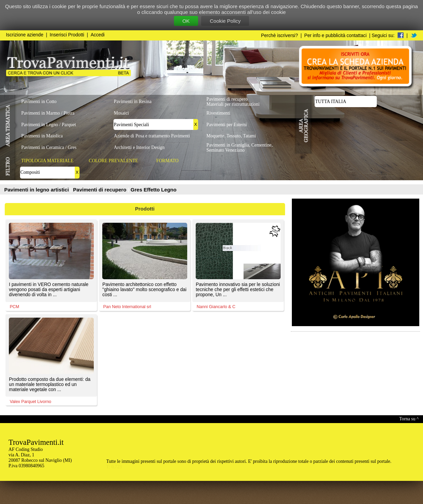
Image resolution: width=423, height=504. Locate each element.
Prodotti (145, 209)
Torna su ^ (409, 419)
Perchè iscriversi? (279, 36)
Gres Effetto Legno (153, 190)
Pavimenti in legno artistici (37, 190)
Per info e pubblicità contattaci (336, 36)
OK (186, 21)
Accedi (98, 35)
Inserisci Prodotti (67, 35)
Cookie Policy (225, 21)
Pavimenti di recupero (100, 190)
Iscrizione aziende (25, 35)
